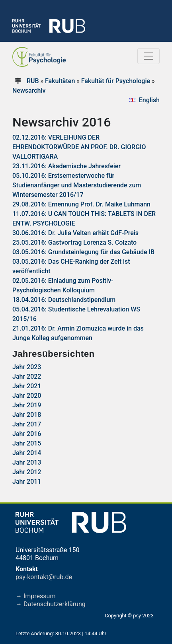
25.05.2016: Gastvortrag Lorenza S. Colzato (74, 242)
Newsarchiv (29, 90)
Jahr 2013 (27, 462)
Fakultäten (60, 81)
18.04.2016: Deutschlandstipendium (64, 300)
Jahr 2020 (27, 396)
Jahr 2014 (27, 453)
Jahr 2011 (27, 482)
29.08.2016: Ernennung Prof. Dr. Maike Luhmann (81, 204)
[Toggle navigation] (149, 56)
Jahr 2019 (27, 405)
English (149, 100)
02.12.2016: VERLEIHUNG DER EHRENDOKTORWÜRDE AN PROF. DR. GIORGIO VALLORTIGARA (79, 147)
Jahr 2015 (27, 443)
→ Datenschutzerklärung (51, 604)
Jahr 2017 (27, 424)
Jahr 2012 (27, 472)
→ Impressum (35, 596)
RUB (33, 81)
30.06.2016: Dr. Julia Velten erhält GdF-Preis (75, 233)
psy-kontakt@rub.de (44, 577)
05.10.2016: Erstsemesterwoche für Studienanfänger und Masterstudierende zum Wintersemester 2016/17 (77, 185)
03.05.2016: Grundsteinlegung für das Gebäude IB (83, 252)
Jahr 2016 (27, 434)
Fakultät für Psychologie (116, 81)
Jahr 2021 (27, 386)
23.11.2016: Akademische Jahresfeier (66, 166)
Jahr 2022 (27, 376)
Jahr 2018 (27, 415)
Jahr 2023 (27, 367)
